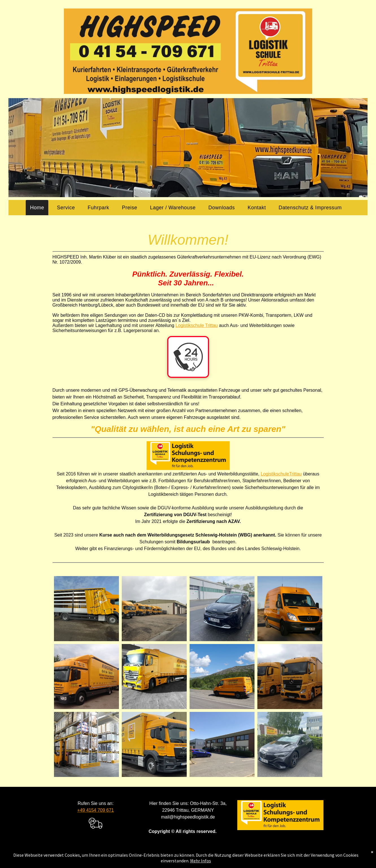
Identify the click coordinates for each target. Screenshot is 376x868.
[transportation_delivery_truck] (95, 831)
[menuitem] (39, 208)
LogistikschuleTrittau (281, 474)
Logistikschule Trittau (196, 325)
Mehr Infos (201, 861)
